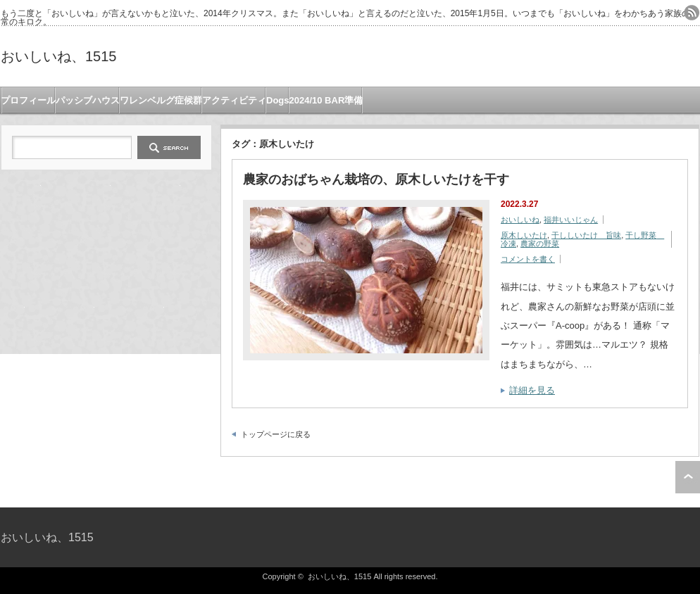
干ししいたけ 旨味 (586, 235)
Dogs (278, 100)
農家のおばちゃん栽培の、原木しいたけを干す (376, 179)
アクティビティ (234, 100)
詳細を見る (532, 390)
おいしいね (520, 220)
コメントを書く (528, 259)
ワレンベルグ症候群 (161, 100)
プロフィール (28, 100)
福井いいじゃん (571, 220)
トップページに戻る (276, 434)
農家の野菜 (540, 244)
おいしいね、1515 (59, 56)
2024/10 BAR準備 (326, 100)
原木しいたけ (524, 235)
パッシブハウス (88, 100)
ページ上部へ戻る (688, 477)
